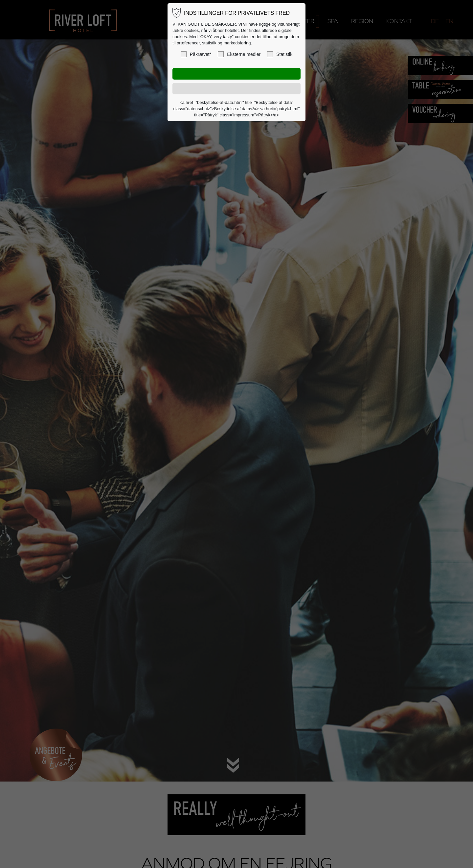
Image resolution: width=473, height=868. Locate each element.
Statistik (280, 54)
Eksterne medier (239, 54)
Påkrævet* (196, 54)
